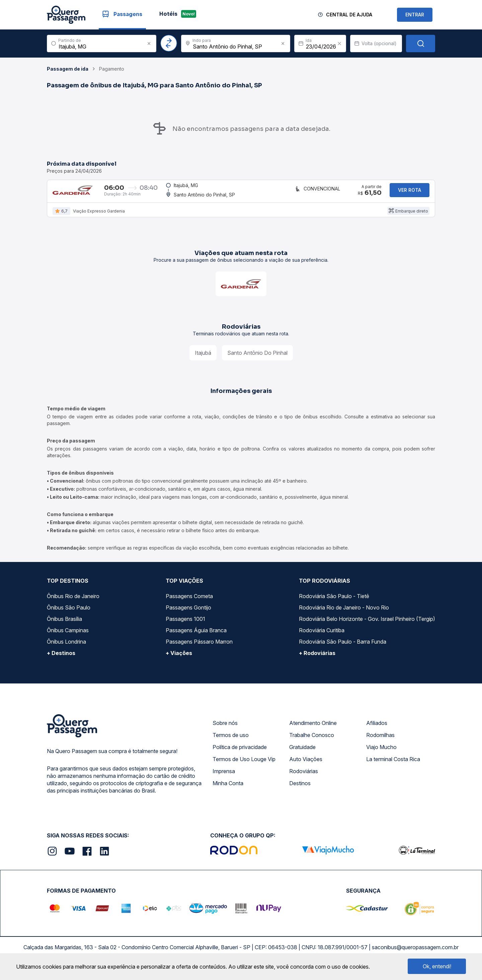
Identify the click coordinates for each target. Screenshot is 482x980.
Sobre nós (225, 730)
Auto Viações (306, 766)
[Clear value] (339, 44)
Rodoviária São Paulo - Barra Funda (343, 649)
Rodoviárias (304, 778)
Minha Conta (228, 790)
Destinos (300, 790)
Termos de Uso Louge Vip (244, 766)
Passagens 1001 (185, 626)
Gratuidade (302, 754)
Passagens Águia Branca (196, 637)
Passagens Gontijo (188, 615)
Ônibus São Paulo (69, 615)
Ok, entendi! (437, 966)
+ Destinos (61, 660)
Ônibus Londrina (66, 649)
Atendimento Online (313, 730)
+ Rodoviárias (317, 660)
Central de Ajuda (349, 15)
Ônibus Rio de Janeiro (73, 603)
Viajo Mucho (381, 754)
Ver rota (410, 194)
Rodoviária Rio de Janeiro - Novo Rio (344, 615)
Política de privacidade (240, 754)
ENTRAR (415, 15)
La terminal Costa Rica (393, 766)
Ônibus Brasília (64, 626)
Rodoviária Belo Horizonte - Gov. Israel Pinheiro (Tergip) (367, 626)
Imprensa (224, 778)
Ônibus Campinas (68, 637)
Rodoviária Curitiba (322, 637)
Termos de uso (231, 742)
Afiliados (377, 730)
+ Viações (179, 660)
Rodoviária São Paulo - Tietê (334, 603)
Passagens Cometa (189, 603)
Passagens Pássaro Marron (199, 649)
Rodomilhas (380, 742)
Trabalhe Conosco (312, 742)
